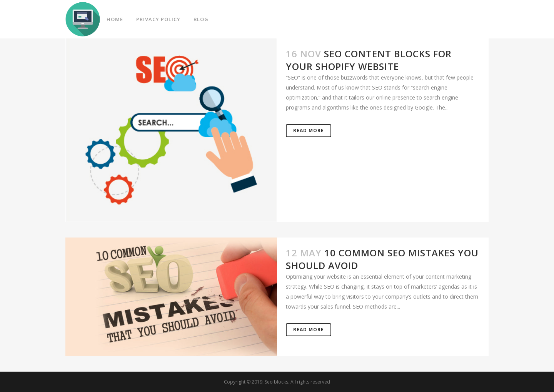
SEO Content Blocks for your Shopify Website (369, 60)
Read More (309, 130)
